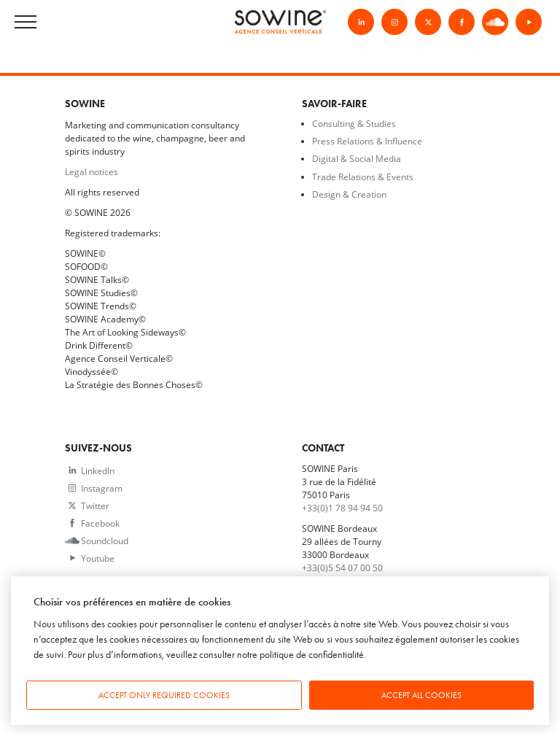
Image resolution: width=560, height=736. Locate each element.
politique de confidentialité (312, 655)
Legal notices (92, 171)
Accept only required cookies (164, 695)
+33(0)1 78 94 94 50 (342, 508)
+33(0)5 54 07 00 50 (342, 568)
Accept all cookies (421, 695)
